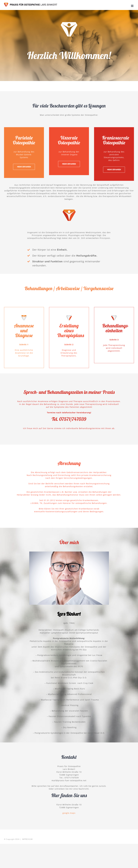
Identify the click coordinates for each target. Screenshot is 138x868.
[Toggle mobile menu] (132, 6)
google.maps (69, 813)
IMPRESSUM (27, 839)
